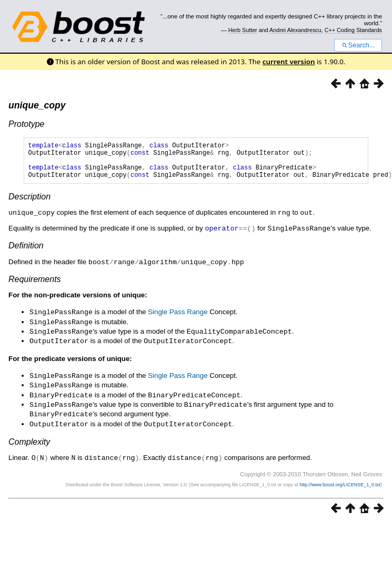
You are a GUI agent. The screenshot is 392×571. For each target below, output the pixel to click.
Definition (26, 252)
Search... (358, 45)
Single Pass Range (178, 318)
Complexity (29, 443)
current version (289, 62)
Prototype (26, 124)
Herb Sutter (243, 30)
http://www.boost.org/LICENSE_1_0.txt (340, 485)
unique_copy (37, 105)
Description (29, 204)
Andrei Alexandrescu (295, 30)
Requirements (35, 285)
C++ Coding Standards (353, 30)
